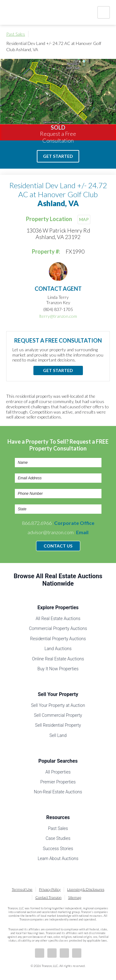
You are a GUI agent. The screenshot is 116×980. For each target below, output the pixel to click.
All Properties (58, 772)
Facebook (40, 953)
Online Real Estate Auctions (58, 659)
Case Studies (58, 838)
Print (107, 34)
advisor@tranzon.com (58, 532)
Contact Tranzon (48, 897)
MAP (84, 219)
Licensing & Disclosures (86, 889)
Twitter (64, 953)
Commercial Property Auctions (58, 628)
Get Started (58, 156)
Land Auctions (58, 649)
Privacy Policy (50, 889)
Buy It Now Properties (58, 669)
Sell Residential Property (58, 725)
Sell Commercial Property (58, 715)
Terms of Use (22, 889)
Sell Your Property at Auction (58, 705)
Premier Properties (58, 782)
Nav (104, 12)
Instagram (77, 953)
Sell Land (58, 735)
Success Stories (58, 849)
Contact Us (58, 546)
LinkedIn (52, 953)
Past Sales (16, 34)
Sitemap (75, 897)
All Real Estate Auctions (58, 619)
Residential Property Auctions (58, 639)
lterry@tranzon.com (58, 316)
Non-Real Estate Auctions (58, 792)
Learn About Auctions (58, 858)
